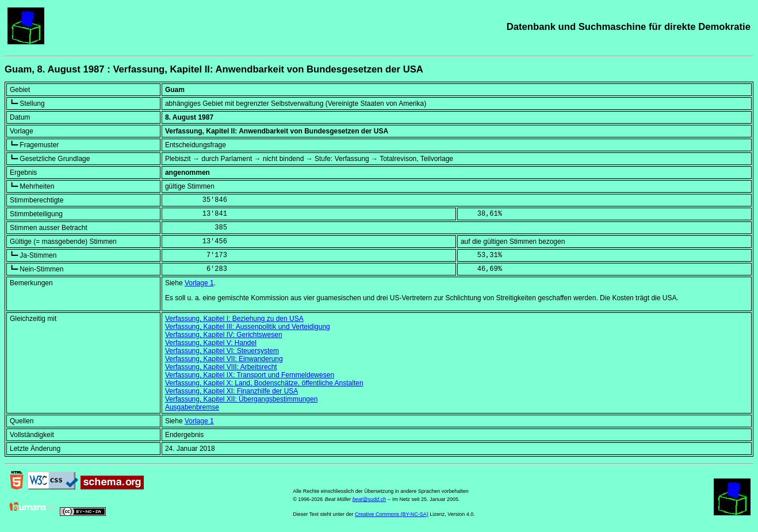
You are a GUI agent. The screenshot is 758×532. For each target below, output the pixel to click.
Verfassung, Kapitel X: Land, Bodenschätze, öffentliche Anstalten (264, 383)
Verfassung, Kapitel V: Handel (211, 343)
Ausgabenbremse (192, 407)
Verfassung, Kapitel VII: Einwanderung (224, 359)
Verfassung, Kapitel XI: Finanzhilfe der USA (231, 391)
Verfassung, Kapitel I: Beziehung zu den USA (234, 319)
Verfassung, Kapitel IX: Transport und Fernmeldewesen (250, 375)
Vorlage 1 (199, 283)
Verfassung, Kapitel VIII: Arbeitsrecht (221, 367)
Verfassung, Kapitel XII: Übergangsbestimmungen (242, 399)
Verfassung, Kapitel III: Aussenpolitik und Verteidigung (248, 327)
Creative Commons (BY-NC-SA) (392, 514)
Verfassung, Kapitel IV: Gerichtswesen (224, 335)
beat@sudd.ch (369, 499)
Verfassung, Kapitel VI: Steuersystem (222, 351)
